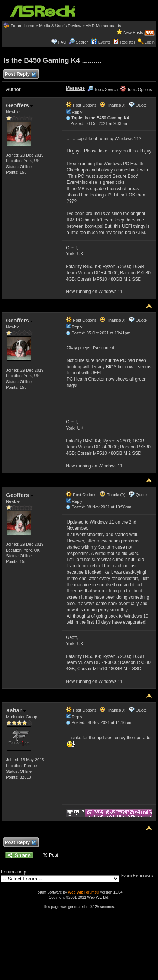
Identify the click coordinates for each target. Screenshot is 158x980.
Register (128, 42)
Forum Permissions (139, 875)
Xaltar (16, 710)
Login (150, 42)
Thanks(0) (112, 105)
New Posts (133, 32)
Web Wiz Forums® (84, 892)
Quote (141, 105)
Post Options (81, 105)
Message (75, 88)
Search (82, 42)
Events (101, 42)
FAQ (62, 42)
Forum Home (22, 26)
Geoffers (20, 105)
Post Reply (20, 74)
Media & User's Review (60, 26)
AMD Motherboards (103, 26)
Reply (77, 112)
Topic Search (103, 89)
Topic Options (136, 89)
